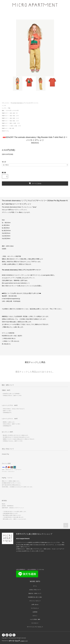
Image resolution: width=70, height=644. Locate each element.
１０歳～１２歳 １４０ (15, 126)
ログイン (35, 616)
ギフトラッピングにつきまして (35, 627)
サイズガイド (35, 623)
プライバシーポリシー (35, 601)
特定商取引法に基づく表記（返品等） (12, 336)
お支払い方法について (35, 590)
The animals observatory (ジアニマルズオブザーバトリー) (24, 103)
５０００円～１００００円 (12, 111)
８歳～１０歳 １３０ (15, 123)
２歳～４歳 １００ (14, 116)
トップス (4, 106)
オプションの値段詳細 (8, 333)
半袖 (9, 108)
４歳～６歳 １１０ (14, 118)
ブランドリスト (6, 103)
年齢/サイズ (5, 113)
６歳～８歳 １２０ (14, 121)
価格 (3, 111)
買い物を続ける (6, 344)
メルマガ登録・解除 (35, 619)
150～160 (12, 128)
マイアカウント (35, 608)
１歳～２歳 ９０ (14, 113)
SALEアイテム (5, 131)
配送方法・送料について (35, 593)
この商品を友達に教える (9, 338)
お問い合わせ (35, 605)
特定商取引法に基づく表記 (35, 597)
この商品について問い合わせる (11, 341)
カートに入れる (35, 183)
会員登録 (35, 612)
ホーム (35, 586)
